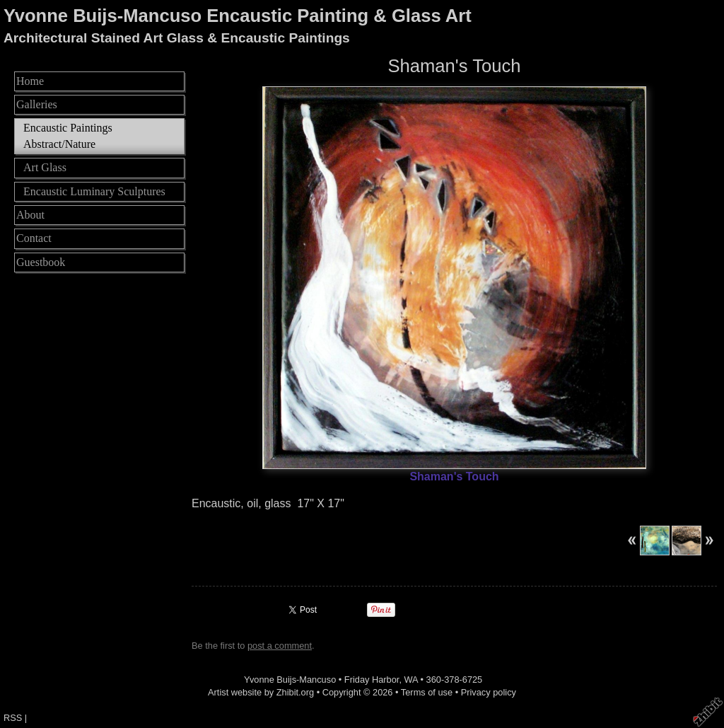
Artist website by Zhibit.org (261, 692)
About (30, 215)
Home (30, 81)
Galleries (37, 104)
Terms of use (427, 692)
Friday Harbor (372, 680)
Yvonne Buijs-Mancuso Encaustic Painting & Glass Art (238, 16)
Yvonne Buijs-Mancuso (290, 680)
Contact (34, 238)
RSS (13, 718)
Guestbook (41, 262)
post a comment (280, 646)
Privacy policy (489, 692)
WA (411, 680)
